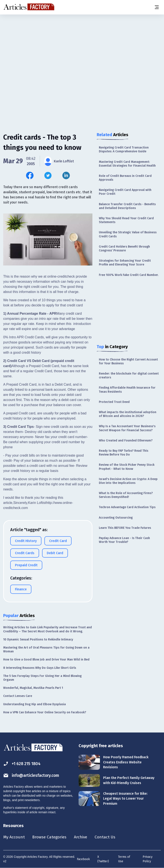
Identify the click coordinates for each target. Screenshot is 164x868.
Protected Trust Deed (114, 402)
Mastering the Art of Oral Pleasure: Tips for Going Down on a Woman (46, 650)
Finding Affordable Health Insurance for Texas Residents (127, 390)
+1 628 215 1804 (23, 764)
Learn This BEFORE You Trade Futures (125, 528)
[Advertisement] (82, 48)
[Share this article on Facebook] (30, 175)
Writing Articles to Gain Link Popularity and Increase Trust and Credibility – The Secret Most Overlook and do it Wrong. (48, 629)
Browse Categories (51, 837)
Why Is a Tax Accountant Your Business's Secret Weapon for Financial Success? (127, 428)
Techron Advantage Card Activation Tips (127, 507)
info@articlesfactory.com (32, 775)
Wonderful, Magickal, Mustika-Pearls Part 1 (33, 688)
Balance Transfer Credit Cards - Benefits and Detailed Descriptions (127, 206)
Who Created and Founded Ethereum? (126, 440)
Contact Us (108, 837)
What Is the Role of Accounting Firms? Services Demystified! (126, 495)
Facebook (83, 859)
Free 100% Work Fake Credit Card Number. (129, 275)
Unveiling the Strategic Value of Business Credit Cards (128, 234)
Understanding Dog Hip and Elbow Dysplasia (34, 704)
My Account (14, 837)
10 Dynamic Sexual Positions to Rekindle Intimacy (38, 639)
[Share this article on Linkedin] (66, 175)
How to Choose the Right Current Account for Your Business (128, 361)
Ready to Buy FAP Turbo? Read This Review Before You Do (124, 453)
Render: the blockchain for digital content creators (129, 376)
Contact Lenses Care (18, 696)
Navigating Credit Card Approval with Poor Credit (125, 192)
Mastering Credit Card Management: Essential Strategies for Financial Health (127, 164)
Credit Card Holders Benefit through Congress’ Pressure (124, 249)
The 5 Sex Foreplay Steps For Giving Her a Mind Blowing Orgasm (42, 678)
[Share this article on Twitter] (48, 175)
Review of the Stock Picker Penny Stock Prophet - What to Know (127, 467)
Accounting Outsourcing (116, 518)
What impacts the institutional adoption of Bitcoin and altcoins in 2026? (128, 414)
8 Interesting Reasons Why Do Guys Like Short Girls (40, 668)
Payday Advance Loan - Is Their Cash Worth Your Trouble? (124, 540)
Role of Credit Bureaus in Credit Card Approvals (125, 178)
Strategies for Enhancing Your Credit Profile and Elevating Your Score (125, 263)
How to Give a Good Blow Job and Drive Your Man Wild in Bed (46, 660)
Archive (83, 837)
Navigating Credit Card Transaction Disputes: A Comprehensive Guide (124, 149)
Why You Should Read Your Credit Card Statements (126, 220)
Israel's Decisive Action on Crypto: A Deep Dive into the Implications (128, 481)
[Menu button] (157, 7)
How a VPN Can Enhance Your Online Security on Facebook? (45, 712)
